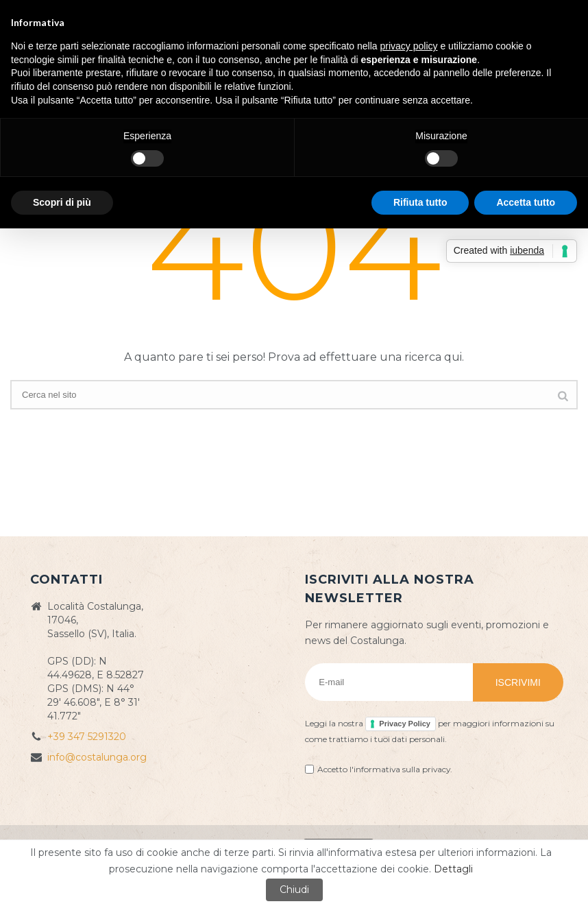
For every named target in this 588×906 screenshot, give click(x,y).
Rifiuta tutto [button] (420, 202)
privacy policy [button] (409, 46)
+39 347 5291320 (87, 737)
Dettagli (453, 869)
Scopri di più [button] (62, 202)
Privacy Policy (405, 724)
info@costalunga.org (97, 757)
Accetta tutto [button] (526, 202)
